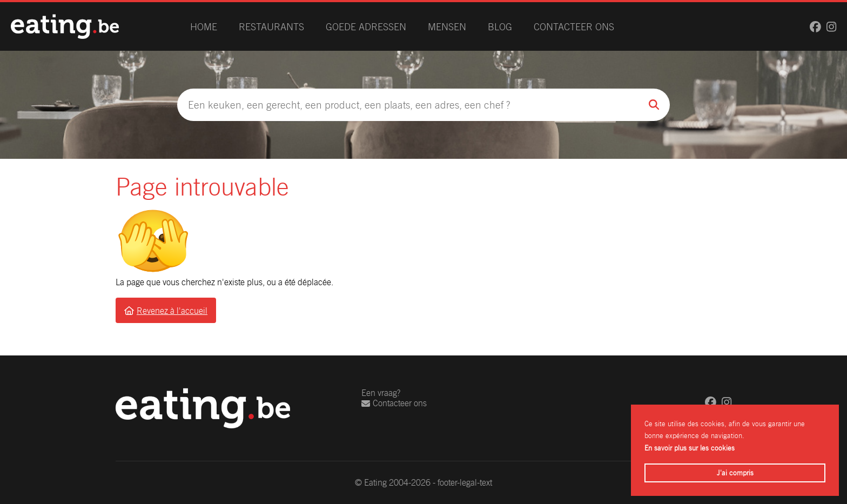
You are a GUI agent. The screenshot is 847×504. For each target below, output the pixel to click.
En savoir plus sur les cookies (690, 448)
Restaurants (271, 27)
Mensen (447, 27)
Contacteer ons (574, 27)
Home (204, 27)
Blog (500, 27)
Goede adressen (366, 27)
